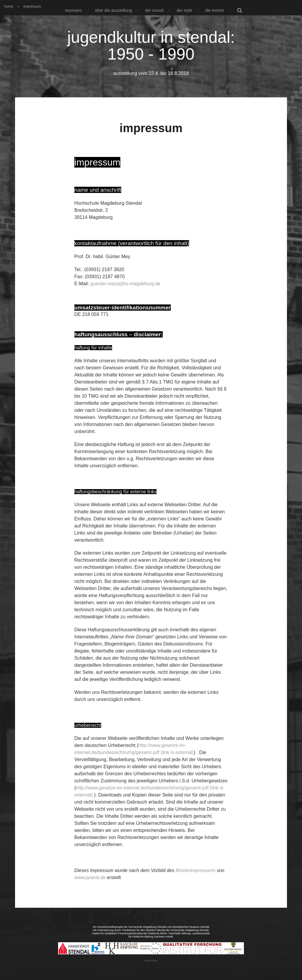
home (9, 6)
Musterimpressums (196, 870)
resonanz (73, 10)
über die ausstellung (113, 10)
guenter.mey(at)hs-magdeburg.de (125, 283)
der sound (154, 10)
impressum (151, 960)
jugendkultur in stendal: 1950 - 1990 (151, 45)
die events (215, 10)
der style (184, 10)
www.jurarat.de (90, 877)
